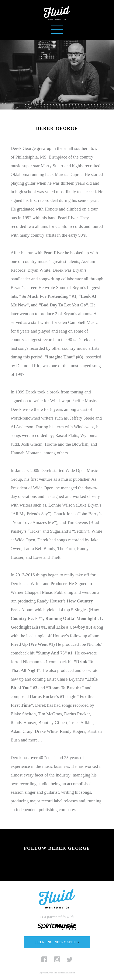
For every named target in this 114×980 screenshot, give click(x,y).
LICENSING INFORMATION (57, 942)
